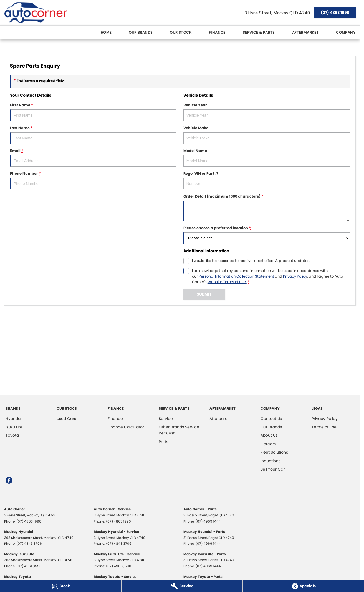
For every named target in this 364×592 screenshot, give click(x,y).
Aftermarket (305, 32)
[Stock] (61, 586)
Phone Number (93, 180)
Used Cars (66, 419)
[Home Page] (36, 13)
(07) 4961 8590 (29, 566)
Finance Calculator (126, 427)
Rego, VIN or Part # (267, 180)
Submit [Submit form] (204, 294)
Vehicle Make (267, 135)
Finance (217, 32)
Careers (268, 444)
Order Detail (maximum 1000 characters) (267, 207)
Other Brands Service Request (179, 430)
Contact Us (271, 419)
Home (106, 32)
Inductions (271, 461)
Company (346, 32)
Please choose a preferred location (267, 235)
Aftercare (218, 419)
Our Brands (141, 32)
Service (166, 419)
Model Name (267, 157)
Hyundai (13, 419)
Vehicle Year (267, 112)
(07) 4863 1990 (335, 13)
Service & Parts (259, 32)
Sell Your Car (273, 469)
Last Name (93, 135)
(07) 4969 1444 (208, 521)
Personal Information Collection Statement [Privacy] (236, 276)
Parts (163, 442)
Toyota (12, 435)
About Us (269, 435)
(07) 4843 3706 (29, 544)
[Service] (182, 586)
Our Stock (181, 32)
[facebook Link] (9, 480)
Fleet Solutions (274, 452)
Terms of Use (324, 427)
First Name (93, 112)
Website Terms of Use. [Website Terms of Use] (227, 282)
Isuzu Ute (14, 427)
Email (93, 157)
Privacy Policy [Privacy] (295, 276)
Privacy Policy (325, 419)
